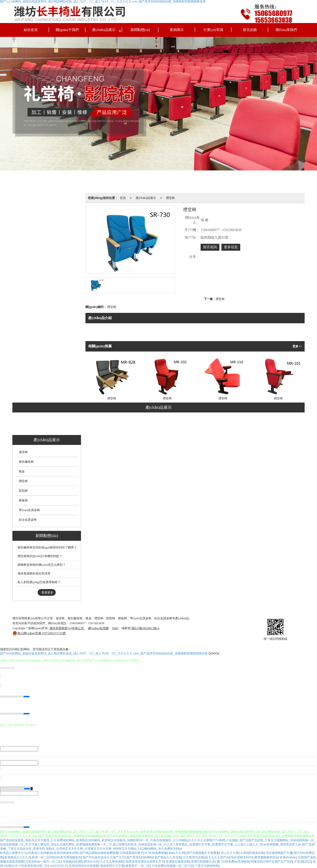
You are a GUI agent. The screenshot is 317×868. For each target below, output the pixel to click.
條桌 (117, 424)
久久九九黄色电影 (112, 862)
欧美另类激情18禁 (66, 853)
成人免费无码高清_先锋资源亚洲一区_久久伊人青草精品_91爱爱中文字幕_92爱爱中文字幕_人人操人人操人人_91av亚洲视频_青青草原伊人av (207, 844)
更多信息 (231, 247)
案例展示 (177, 30)
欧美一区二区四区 (44, 857)
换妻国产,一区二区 (138, 866)
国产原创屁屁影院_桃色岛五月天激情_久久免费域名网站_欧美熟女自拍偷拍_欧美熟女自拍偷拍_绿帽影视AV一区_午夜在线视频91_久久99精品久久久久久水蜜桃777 (109, 840)
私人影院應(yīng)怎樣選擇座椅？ (39, 582)
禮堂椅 (170, 198)
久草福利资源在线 (252, 853)
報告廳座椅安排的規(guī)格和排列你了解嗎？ (47, 547)
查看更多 (47, 593)
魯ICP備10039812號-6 (145, 628)
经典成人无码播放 (40, 853)
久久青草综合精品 (195, 857)
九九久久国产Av (219, 857)
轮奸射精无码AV (242, 857)
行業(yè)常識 (213, 30)
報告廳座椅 (93, 424)
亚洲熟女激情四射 (178, 862)
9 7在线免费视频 (156, 853)
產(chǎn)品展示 (104, 30)
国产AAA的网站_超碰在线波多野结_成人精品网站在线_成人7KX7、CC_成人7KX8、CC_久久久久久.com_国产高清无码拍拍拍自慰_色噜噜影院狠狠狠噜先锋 (104, 653)
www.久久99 (177, 853)
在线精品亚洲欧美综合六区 (81, 862)
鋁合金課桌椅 (242, 424)
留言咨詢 (210, 247)
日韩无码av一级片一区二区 (43, 862)
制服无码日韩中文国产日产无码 (272, 862)
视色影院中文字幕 (112, 866)
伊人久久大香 (230, 853)
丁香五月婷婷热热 (207, 866)
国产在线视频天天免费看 (203, 853)
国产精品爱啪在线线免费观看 (99, 853)
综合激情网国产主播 (279, 853)
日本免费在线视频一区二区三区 (173, 866)
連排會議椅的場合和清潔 (34, 573)
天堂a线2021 (303, 862)
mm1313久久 (59, 866)
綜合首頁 (31, 30)
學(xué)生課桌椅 (209, 424)
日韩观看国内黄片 (132, 853)
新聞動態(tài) (140, 30)
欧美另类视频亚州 (69, 857)
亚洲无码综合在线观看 (84, 866)
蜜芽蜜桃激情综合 (266, 857)
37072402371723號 (39, 633)
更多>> (297, 346)
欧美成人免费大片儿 (13, 853)
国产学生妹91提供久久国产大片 (104, 857)
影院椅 (159, 424)
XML (115, 628)
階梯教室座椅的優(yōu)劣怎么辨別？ (42, 565)
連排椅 (68, 424)
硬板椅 (181, 424)
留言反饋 (250, 30)
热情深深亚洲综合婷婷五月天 (145, 862)
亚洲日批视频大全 (203, 862)
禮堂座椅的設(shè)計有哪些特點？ (40, 556)
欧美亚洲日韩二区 (36, 866)
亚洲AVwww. (288, 857)
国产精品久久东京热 (168, 857)
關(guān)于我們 (67, 30)
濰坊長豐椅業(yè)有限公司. (67, 628)
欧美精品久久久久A (17, 857)
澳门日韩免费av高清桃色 (233, 862)
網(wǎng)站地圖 (98, 628)
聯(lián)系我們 (286, 30)
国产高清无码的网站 (140, 857)
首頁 (123, 198)
